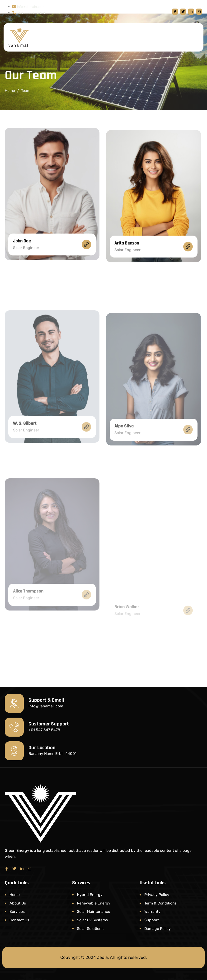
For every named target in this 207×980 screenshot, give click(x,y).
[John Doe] (86, 269)
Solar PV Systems (92, 920)
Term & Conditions (160, 903)
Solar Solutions (90, 929)
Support (152, 920)
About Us (18, 903)
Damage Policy (158, 929)
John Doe (22, 265)
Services (17, 911)
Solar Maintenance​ (94, 911)
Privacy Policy (157, 895)
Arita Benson (127, 277)
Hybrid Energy (90, 895)
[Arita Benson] (188, 281)
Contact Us (19, 920)
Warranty (152, 911)
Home (10, 92)
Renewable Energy (94, 903)
